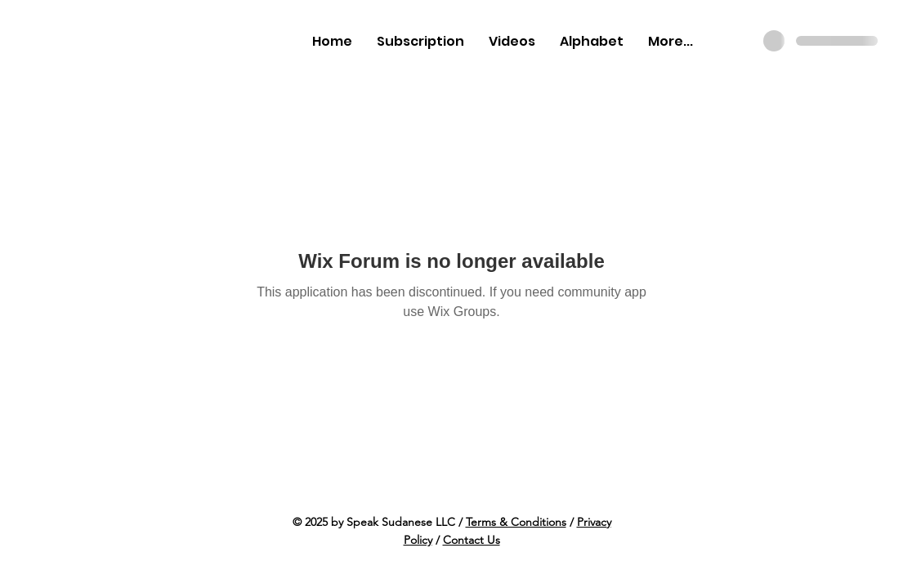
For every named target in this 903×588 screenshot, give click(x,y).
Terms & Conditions (516, 522)
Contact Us (472, 540)
